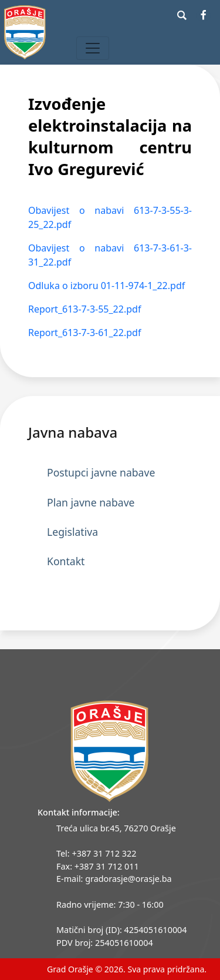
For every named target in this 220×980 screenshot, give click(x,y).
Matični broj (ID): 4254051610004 (122, 930)
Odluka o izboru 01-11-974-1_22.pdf (106, 286)
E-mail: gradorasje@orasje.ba (114, 879)
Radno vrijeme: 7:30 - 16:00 (110, 905)
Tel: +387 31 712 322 (96, 853)
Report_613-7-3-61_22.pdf (84, 333)
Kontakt (66, 561)
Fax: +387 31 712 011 (98, 866)
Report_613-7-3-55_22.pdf (84, 309)
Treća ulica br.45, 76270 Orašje (116, 828)
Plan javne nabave (91, 502)
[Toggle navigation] (93, 48)
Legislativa (72, 532)
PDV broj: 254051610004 (105, 943)
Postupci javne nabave (101, 472)
